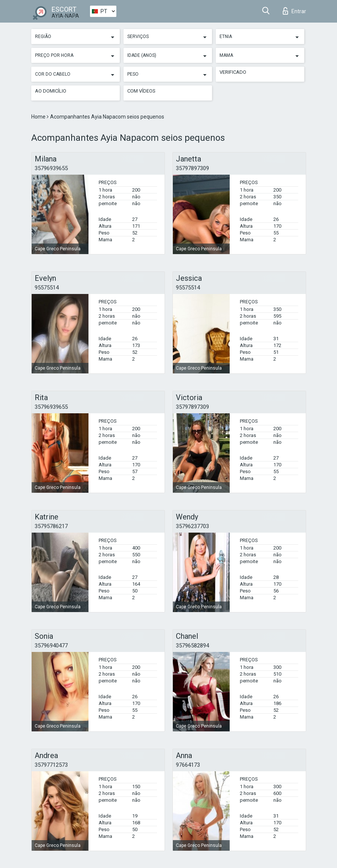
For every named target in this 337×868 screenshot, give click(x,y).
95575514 (47, 288)
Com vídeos (141, 91)
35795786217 (51, 526)
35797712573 (51, 765)
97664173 (188, 765)
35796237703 (192, 526)
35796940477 (51, 646)
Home (39, 117)
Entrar (294, 11)
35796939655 (51, 168)
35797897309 (192, 168)
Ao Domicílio (51, 91)
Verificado (233, 72)
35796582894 (192, 646)
